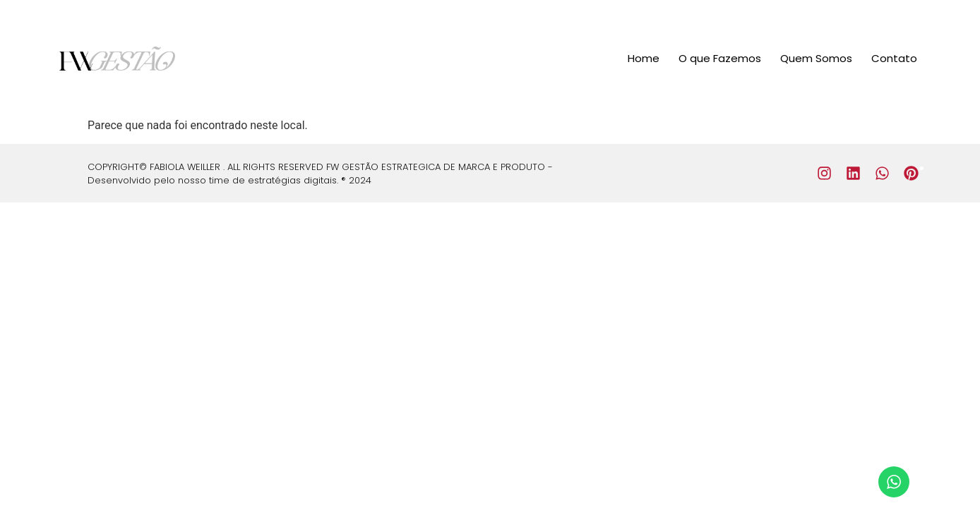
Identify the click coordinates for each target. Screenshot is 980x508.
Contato (894, 58)
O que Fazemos (720, 58)
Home (644, 58)
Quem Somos (816, 58)
